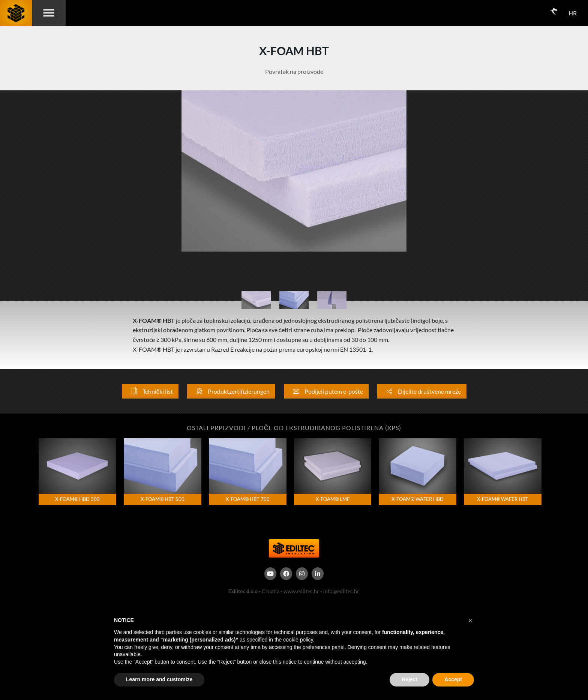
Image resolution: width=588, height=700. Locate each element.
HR (573, 13)
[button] (470, 621)
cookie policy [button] (298, 640)
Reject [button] (409, 679)
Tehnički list (150, 391)
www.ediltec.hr (301, 591)
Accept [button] (453, 679)
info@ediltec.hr (341, 591)
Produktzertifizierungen (231, 391)
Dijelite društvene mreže (422, 391)
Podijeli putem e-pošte (326, 391)
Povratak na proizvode (294, 71)
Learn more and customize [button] (159, 679)
